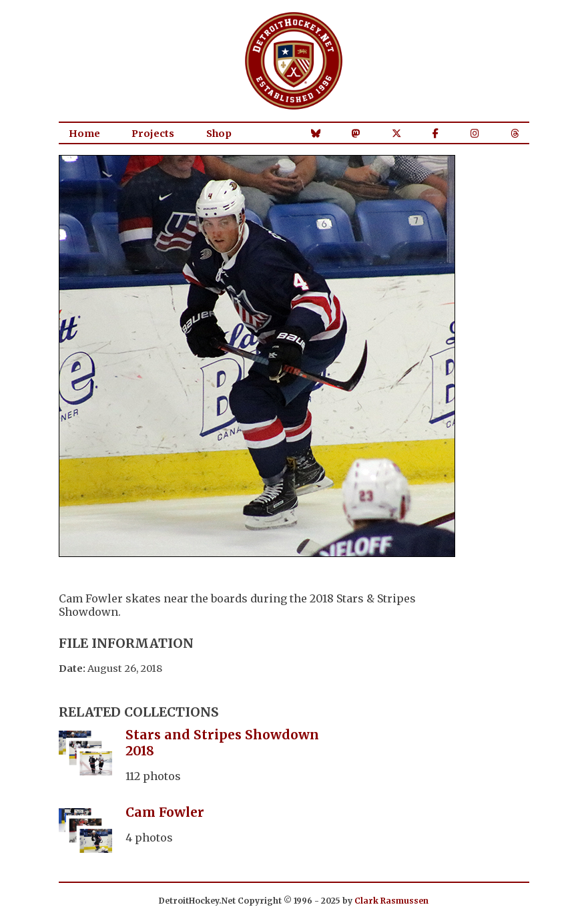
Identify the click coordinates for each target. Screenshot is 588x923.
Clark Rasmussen (391, 901)
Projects (153, 134)
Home (84, 134)
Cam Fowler (165, 812)
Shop (219, 134)
